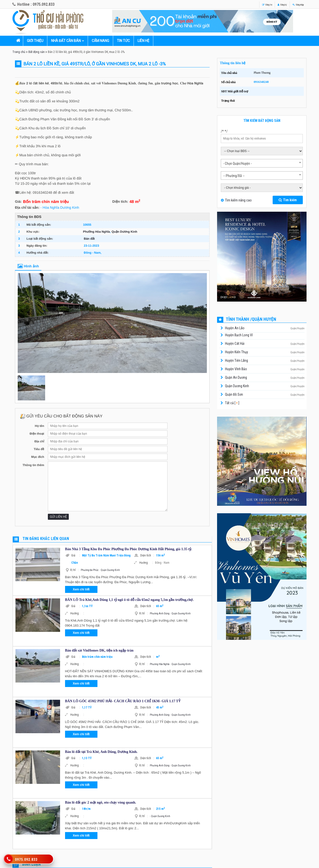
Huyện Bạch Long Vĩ (239, 335)
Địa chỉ (39, 441)
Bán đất (89, 239)
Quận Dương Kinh (124, 232)
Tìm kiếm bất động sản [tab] (262, 121)
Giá (76, 555)
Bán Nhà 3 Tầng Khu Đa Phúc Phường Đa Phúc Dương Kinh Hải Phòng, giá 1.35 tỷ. (129, 549)
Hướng (146, 563)
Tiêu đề (39, 449)
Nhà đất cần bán (66, 41)
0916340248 (261, 82)
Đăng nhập (293, 4)
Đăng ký (268, 4)
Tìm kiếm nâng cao (238, 200)
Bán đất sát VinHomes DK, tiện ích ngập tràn (99, 650)
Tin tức (123, 41)
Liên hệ (143, 41)
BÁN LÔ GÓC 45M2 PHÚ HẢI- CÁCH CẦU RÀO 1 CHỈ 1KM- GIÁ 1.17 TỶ (123, 701)
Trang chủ (19, 52)
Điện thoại (37, 434)
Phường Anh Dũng (160, 613)
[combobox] (262, 163)
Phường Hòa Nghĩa (96, 232)
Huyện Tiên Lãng (237, 360)
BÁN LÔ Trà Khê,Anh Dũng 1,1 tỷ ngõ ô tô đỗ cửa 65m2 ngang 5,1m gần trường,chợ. (129, 600)
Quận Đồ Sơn (234, 394)
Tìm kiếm (288, 200)
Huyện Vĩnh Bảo (236, 369)
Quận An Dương (236, 377)
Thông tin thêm (33, 465)
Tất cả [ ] (232, 403)
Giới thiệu (35, 41)
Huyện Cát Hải (235, 344)
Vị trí (74, 570)
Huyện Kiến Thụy (237, 352)
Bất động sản (37, 52)
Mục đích (38, 457)
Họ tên (40, 426)
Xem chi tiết (81, 589)
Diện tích (147, 555)
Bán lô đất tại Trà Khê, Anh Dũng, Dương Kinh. (101, 752)
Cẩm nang (100, 41)
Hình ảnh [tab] (28, 266)
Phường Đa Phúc (90, 570)
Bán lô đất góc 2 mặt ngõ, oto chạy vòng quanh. (101, 802)
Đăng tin (245, 4)
